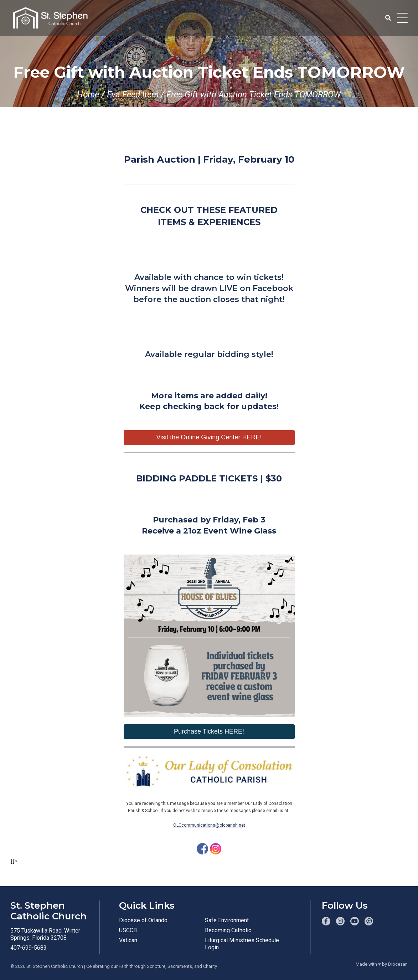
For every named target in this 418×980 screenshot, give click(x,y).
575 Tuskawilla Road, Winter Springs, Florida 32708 (45, 934)
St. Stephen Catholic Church (55, 966)
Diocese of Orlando (143, 920)
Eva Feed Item (133, 95)
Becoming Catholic (228, 930)
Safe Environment (227, 920)
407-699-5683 (29, 948)
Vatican (128, 940)
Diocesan (398, 964)
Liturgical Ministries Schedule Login (242, 944)
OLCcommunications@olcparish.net (209, 825)
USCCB (128, 930)
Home (88, 95)
